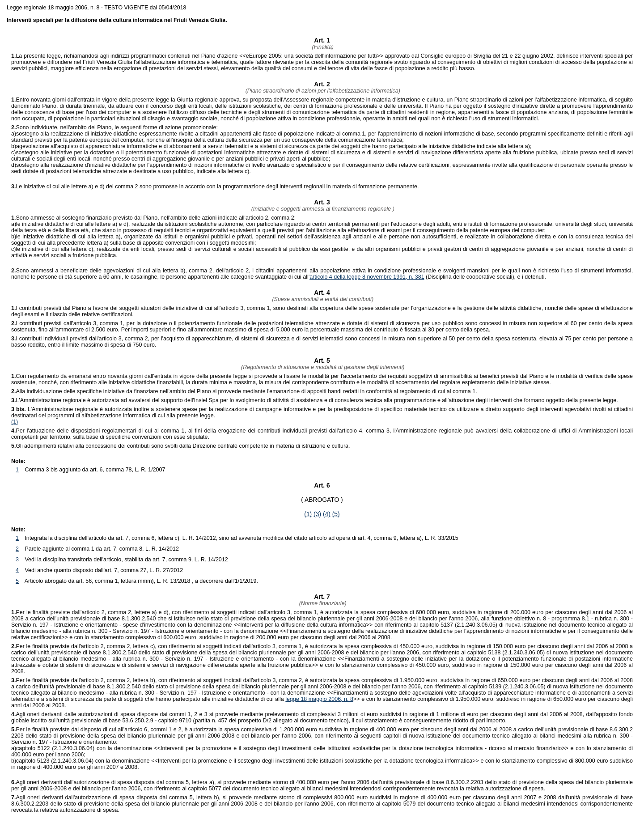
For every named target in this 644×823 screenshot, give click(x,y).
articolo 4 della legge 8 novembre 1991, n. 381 (367, 277)
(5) (336, 514)
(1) (15, 422)
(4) (327, 514)
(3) (317, 514)
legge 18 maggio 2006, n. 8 (319, 699)
